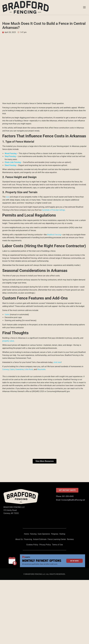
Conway (6, 369)
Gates (7, 314)
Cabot (12, 369)
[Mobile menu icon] (84, 7)
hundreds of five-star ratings (53, 210)
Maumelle (41, 369)
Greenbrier (19, 369)
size (8, 197)
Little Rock (29, 369)
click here (57, 362)
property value (8, 341)
